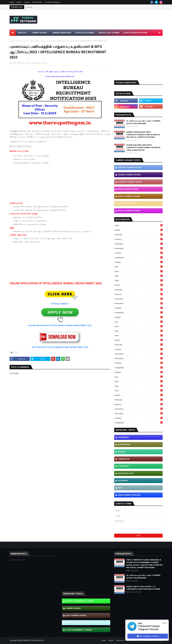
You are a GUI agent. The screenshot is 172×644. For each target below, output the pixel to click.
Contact (27, 2)
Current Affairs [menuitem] (39, 33)
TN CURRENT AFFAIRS (127, 204)
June (139, 271)
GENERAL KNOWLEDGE (75, 623)
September (139, 258)
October (139, 253)
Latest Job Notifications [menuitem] (135, 33)
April (139, 225)
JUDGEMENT (123, 481)
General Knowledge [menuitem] (62, 33)
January (139, 239)
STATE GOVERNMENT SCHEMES (79, 630)
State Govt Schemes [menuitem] (85, 33)
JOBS (17, 41)
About (19, 2)
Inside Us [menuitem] (22, 33)
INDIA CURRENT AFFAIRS (128, 189)
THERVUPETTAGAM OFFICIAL (33, 640)
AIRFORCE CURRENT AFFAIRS (130, 167)
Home (12, 2)
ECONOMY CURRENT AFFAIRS (130, 182)
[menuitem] (13, 33)
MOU (120, 488)
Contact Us (120, 640)
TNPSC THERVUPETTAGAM (21, 63)
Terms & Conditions (52, 2)
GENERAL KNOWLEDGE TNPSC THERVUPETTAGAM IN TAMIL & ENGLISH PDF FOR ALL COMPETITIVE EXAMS (143, 135)
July (139, 267)
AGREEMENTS (124, 437)
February (139, 235)
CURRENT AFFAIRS (73, 608)
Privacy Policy (37, 2)
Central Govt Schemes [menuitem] (109, 33)
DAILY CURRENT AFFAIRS (76, 615)
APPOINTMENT (124, 445)
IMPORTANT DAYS (126, 473)
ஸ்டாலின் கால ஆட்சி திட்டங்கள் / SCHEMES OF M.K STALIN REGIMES (143, 122)
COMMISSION (124, 459)
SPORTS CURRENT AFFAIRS (129, 196)
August (139, 262)
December (139, 244)
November (139, 248)
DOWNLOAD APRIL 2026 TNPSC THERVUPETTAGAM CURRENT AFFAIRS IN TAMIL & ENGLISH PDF (143, 148)
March (139, 230)
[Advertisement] (115, 20)
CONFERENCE (123, 466)
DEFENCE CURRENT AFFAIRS (129, 175)
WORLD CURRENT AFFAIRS (129, 211)
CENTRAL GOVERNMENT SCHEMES (80, 601)
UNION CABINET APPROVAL (129, 495)
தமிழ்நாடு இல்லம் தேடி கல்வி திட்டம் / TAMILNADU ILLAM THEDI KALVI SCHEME (143, 588)
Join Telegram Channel (148, 636)
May (139, 276)
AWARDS (122, 452)
